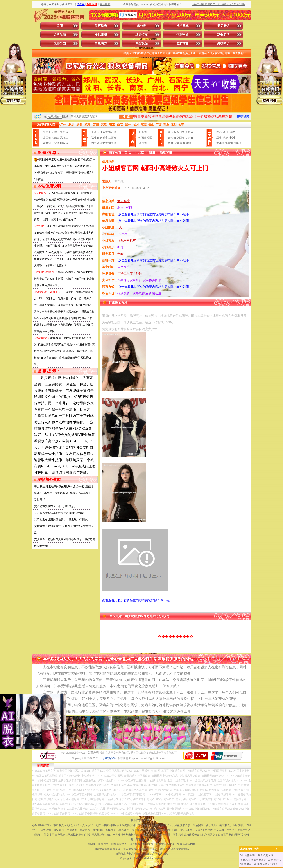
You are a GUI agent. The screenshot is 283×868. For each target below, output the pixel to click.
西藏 (171, 143)
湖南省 (95, 143)
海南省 (143, 143)
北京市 (47, 132)
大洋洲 (220, 143)
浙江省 (112, 132)
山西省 (47, 138)
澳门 (226, 132)
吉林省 (47, 143)
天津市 (56, 132)
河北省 (64, 132)
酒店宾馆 (223, 26)
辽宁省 (56, 143)
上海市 (95, 132)
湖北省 (104, 143)
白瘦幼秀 (101, 43)
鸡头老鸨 (223, 35)
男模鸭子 (223, 43)
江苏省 (104, 132)
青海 (183, 143)
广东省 (143, 132)
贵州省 (189, 132)
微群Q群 (182, 43)
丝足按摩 (141, 35)
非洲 (232, 138)
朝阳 (152, 153)
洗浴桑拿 (183, 26)
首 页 (60, 26)
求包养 (141, 26)
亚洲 (219, 138)
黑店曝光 (101, 26)
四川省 (181, 132)
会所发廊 (60, 35)
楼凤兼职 (101, 35)
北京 (141, 153)
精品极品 (141, 43)
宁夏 (177, 143)
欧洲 (226, 138)
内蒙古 (56, 138)
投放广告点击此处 (141, 820)
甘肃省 (189, 138)
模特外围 (60, 43)
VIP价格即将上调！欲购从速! (257, 855)
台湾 (232, 132)
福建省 (95, 138)
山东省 (64, 143)
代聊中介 (183, 35)
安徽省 (104, 138)
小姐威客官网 (109, 758)
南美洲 (237, 143)
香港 (219, 132)
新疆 (188, 143)
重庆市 (172, 132)
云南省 (172, 138)
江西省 (112, 138)
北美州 (229, 143)
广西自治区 (145, 138)
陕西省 (181, 138)
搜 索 (126, 117)
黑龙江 (64, 138)
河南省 (112, 143)
